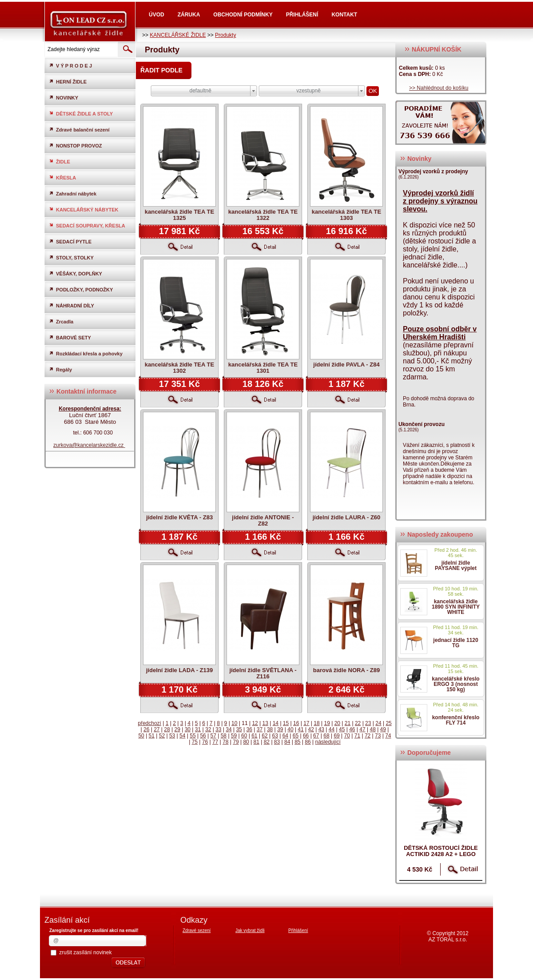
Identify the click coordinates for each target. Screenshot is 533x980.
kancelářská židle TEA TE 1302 (179, 368)
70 (347, 736)
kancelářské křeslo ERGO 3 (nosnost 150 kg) (455, 684)
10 (234, 723)
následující (328, 742)
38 (270, 729)
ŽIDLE (60, 161)
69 (336, 736)
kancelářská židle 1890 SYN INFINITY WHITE (456, 607)
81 (257, 742)
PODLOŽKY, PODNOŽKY (81, 289)
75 (195, 742)
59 (234, 736)
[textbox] (80, 49)
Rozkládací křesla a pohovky (86, 353)
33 (218, 729)
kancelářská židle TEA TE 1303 (346, 215)
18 (316, 723)
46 (352, 729)
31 (198, 729)
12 (255, 723)
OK (373, 91)
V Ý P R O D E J (70, 66)
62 (265, 736)
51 (152, 736)
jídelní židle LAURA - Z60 (347, 517)
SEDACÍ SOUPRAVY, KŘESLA (87, 225)
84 (287, 742)
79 (236, 742)
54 (182, 736)
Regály (60, 369)
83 (277, 742)
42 (311, 729)
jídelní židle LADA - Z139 (179, 670)
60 (244, 736)
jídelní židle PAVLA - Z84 (346, 365)
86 (308, 742)
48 (372, 729)
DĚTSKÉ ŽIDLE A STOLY (81, 114)
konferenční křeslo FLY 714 (456, 720)
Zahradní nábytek (73, 193)
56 (203, 736)
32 (208, 729)
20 (337, 723)
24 (378, 723)
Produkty (225, 35)
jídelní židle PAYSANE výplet (456, 566)
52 (162, 736)
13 (265, 723)
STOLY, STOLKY (71, 257)
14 (276, 723)
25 (388, 723)
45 (342, 729)
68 (326, 736)
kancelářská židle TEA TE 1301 (263, 368)
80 (246, 742)
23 (368, 723)
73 (378, 736)
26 (146, 729)
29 (177, 729)
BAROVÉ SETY (70, 337)
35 (239, 729)
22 (358, 723)
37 (260, 729)
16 (296, 723)
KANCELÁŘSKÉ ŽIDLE (178, 35)
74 (388, 736)
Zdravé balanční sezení (79, 129)
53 (172, 736)
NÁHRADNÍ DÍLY (72, 305)
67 (316, 736)
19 (327, 723)
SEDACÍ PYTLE (70, 241)
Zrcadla (61, 321)
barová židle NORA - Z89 (347, 670)
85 (297, 742)
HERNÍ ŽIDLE (68, 82)
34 (229, 729)
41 (300, 729)
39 (280, 729)
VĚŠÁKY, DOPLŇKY (76, 273)
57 (213, 736)
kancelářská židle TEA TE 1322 (263, 215)
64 (285, 736)
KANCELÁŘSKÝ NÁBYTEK (84, 209)
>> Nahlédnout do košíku (439, 88)
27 (157, 729)
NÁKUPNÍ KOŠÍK (433, 49)
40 (290, 729)
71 (357, 736)
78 (225, 742)
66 (306, 736)
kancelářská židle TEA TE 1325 (179, 215)
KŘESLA (62, 177)
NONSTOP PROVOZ (76, 145)
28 (167, 729)
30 (188, 729)
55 (193, 736)
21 (348, 723)
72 (368, 736)
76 (205, 742)
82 (267, 742)
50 (141, 736)
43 (321, 729)
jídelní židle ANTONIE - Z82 (263, 520)
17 (306, 723)
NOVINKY (64, 98)
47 (362, 729)
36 (249, 729)
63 (275, 736)
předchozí (149, 723)
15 (286, 723)
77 (215, 742)
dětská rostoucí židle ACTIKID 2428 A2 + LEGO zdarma (441, 854)
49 (383, 729)
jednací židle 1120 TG (455, 643)
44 (332, 729)
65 (296, 736)
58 (224, 736)
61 (254, 736)
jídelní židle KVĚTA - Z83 (179, 517)
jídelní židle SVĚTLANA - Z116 (263, 673)
